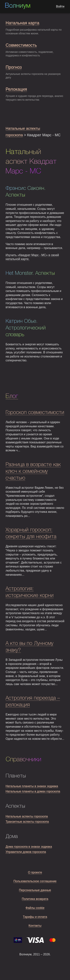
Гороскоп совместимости (35, 413)
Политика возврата (35, 899)
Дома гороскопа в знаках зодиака (29, 847)
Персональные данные (35, 890)
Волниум (18, 6)
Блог (12, 396)
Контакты (35, 926)
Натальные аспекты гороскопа (27, 816)
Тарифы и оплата (35, 917)
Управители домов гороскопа (26, 852)
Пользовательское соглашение (35, 881)
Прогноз (14, 67)
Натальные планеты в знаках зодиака (32, 786)
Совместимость (21, 45)
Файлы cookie (35, 908)
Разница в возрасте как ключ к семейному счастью (33, 471)
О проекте (35, 872)
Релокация (16, 89)
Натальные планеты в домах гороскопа (33, 791)
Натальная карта (22, 23)
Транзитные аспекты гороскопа (27, 822)
